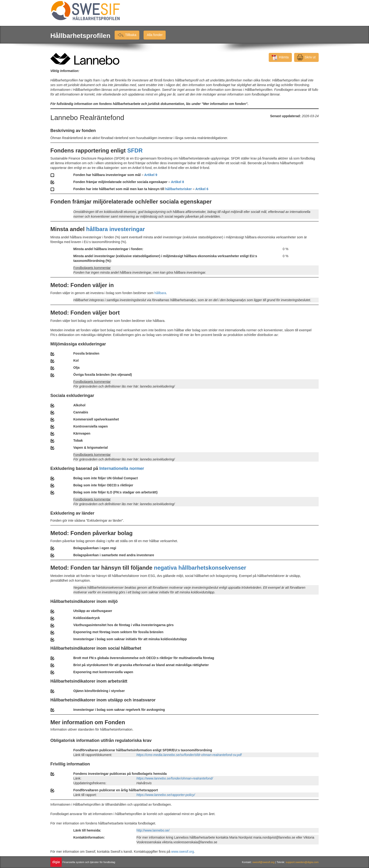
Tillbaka (127, 35)
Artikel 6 (202, 189)
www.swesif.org (183, 852)
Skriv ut (306, 57)
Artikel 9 (151, 175)
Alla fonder (155, 35)
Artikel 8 (177, 182)
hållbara (160, 293)
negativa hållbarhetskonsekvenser (200, 568)
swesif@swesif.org (264, 862)
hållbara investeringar (115, 229)
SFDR (135, 150)
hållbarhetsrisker (178, 189)
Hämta (280, 57)
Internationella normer (122, 468)
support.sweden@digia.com (302, 862)
